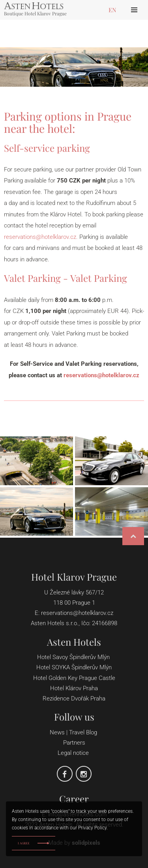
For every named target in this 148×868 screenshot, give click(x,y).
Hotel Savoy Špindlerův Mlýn (73, 657)
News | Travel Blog (74, 732)
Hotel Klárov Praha (74, 688)
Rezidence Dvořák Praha (74, 698)
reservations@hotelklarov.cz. (41, 237)
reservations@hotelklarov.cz (101, 375)
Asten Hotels (74, 642)
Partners (74, 743)
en (112, 10)
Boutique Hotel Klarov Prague (35, 13)
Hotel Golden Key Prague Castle (74, 678)
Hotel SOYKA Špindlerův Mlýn (74, 667)
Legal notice (73, 753)
